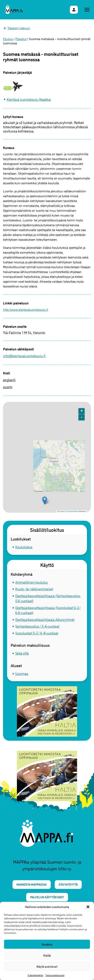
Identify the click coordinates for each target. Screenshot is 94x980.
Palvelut (21, 39)
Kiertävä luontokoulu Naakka (29, 99)
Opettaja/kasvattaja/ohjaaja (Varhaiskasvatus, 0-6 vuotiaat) (48, 598)
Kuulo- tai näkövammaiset (34, 589)
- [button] (82, 417)
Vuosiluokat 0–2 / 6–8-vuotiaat (37, 633)
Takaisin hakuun (19, 28)
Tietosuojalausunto (55, 975)
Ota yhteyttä (68, 884)
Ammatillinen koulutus (32, 582)
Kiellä (47, 955)
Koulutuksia (24, 547)
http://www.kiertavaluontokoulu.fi (13, 309)
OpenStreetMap (72, 511)
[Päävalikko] (87, 10)
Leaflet (61, 511)
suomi (8, 387)
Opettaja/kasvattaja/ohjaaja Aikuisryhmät (45, 619)
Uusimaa (22, 673)
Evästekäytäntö (36, 975)
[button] (88, 907)
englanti (9, 380)
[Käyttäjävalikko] (74, 10)
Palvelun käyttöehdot (47, 897)
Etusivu (8, 39)
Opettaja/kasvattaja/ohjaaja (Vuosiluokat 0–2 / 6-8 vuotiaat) (48, 610)
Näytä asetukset (47, 966)
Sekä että (22, 653)
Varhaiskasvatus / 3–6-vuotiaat (37, 626)
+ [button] (82, 411)
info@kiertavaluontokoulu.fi (24, 356)
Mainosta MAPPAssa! (32, 884)
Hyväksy (47, 944)
